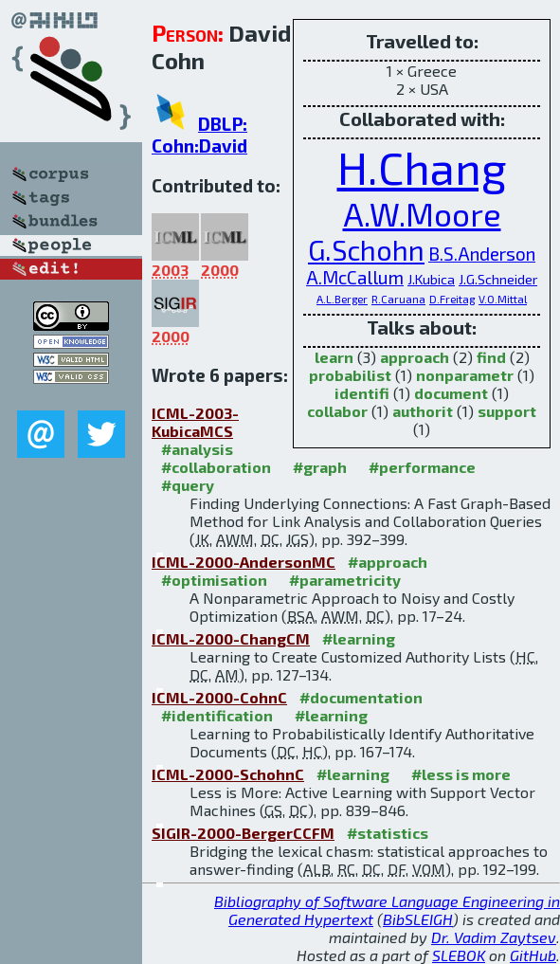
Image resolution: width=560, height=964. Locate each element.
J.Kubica (431, 279)
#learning (359, 638)
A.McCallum (355, 277)
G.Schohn (366, 250)
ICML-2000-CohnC (219, 697)
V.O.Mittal (503, 299)
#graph (320, 467)
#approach (388, 562)
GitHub (533, 955)
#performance (422, 467)
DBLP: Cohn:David (199, 135)
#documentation (361, 697)
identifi (362, 393)
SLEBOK (459, 955)
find (491, 357)
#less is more (461, 774)
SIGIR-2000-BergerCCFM (243, 833)
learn (334, 357)
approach (415, 357)
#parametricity (345, 580)
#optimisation (214, 580)
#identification (217, 715)
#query (188, 485)
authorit (423, 411)
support (507, 411)
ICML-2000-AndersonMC (244, 562)
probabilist (350, 375)
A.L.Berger (342, 299)
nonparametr (465, 375)
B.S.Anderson (482, 254)
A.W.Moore (422, 214)
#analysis (197, 449)
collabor (337, 411)
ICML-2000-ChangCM (231, 638)
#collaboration (216, 467)
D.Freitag (452, 299)
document (451, 393)
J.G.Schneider (498, 279)
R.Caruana (398, 299)
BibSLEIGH (418, 919)
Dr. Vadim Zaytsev (494, 937)
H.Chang (422, 167)
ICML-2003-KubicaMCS (195, 422)
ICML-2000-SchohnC (228, 774)
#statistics (388, 833)
